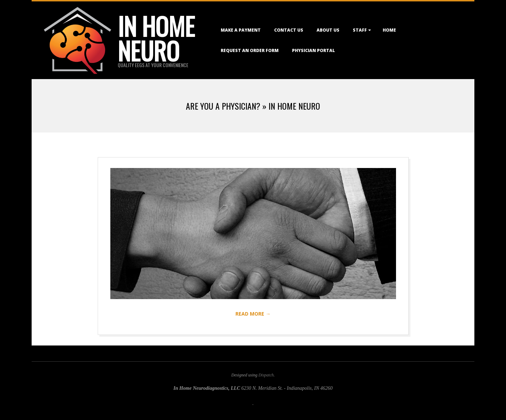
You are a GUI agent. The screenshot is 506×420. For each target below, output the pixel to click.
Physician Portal (313, 50)
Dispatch (266, 375)
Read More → (253, 314)
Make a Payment (241, 30)
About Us (328, 30)
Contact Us (289, 30)
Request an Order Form (250, 50)
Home (389, 30)
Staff (360, 30)
